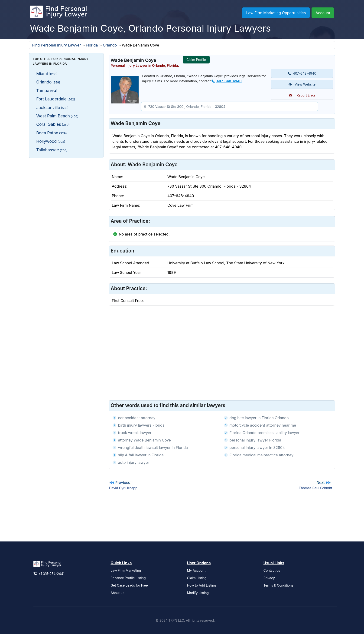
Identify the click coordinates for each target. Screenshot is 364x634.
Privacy (269, 578)
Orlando (110, 45)
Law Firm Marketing (126, 570)
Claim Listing (197, 578)
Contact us (272, 570)
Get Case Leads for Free (129, 585)
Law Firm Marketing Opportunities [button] (276, 13)
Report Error (302, 95)
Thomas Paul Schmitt (315, 488)
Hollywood (51, 141)
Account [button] (323, 13)
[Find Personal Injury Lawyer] (58, 13)
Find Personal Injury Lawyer (57, 45)
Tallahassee (52, 150)
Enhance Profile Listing (128, 578)
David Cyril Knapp (123, 488)
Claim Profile (196, 60)
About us (117, 593)
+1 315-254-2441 (49, 574)
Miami (47, 74)
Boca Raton (51, 133)
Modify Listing (198, 593)
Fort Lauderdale (56, 99)
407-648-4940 (226, 81)
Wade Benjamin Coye (133, 60)
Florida (92, 45)
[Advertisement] (66, 191)
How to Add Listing (202, 585)
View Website (302, 84)
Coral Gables (53, 124)
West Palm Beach (57, 116)
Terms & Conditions (278, 585)
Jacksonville (52, 108)
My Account (196, 570)
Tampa (47, 91)
